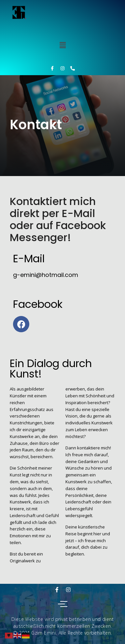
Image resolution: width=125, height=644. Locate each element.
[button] (62, 45)
